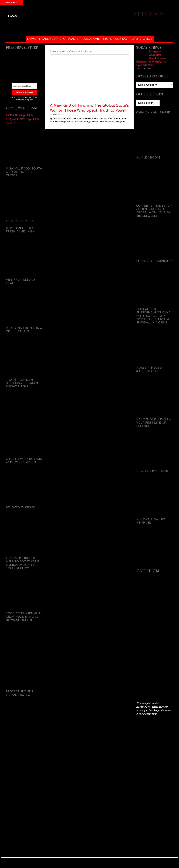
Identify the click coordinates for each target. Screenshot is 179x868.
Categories (141, 80)
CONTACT (122, 39)
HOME (32, 39)
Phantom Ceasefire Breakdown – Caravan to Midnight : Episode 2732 (151, 58)
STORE (107, 39)
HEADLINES (47, 39)
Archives (140, 98)
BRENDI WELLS (142, 39)
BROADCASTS (69, 39)
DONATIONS (91, 39)
